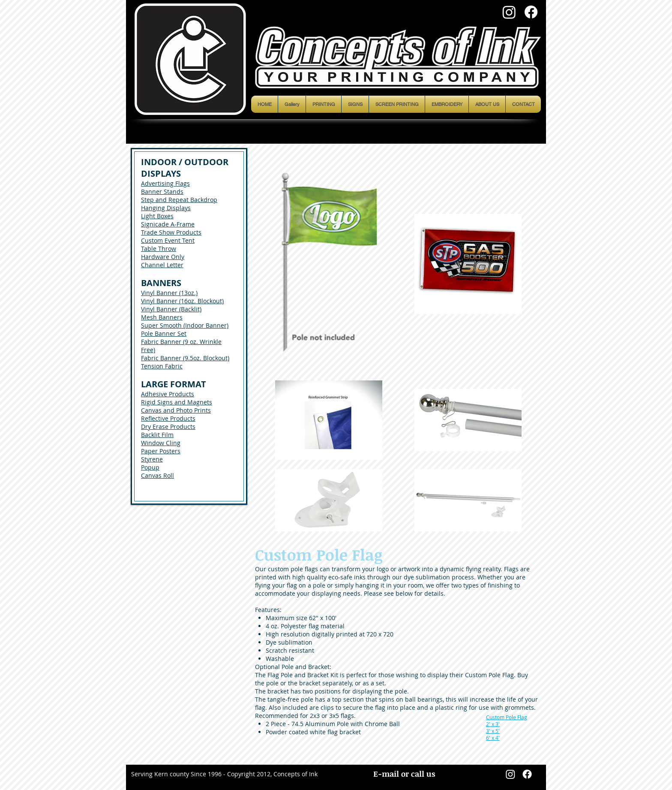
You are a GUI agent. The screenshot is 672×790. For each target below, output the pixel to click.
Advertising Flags (165, 183)
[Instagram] (509, 12)
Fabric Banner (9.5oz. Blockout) (185, 358)
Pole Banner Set (164, 333)
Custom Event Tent (168, 240)
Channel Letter (162, 265)
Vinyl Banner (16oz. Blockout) (182, 301)
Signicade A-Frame (168, 224)
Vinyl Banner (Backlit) (171, 309)
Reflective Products (168, 418)
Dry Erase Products (168, 427)
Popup (150, 467)
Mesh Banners (162, 317)
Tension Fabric (162, 366)
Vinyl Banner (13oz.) (169, 293)
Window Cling (161, 443)
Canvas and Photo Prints (176, 410)
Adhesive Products (168, 394)
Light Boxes (157, 216)
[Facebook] (531, 12)
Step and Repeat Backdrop (179, 200)
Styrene (152, 459)
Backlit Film (157, 435)
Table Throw (159, 249)
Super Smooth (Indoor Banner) (185, 325)
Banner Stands (162, 191)
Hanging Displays (166, 208)
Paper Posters (161, 451)
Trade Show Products (171, 232)
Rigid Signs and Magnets (177, 402)
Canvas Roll (157, 475)
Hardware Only (163, 257)
